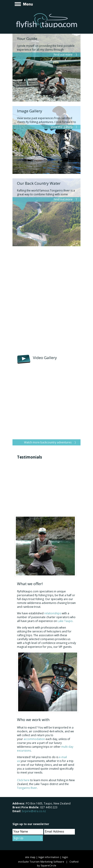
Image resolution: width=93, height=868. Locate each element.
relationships (53, 613)
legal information (49, 857)
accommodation (34, 739)
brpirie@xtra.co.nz (34, 811)
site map (30, 857)
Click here (23, 780)
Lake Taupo (65, 621)
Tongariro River (27, 788)
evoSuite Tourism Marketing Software (41, 862)
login (65, 857)
